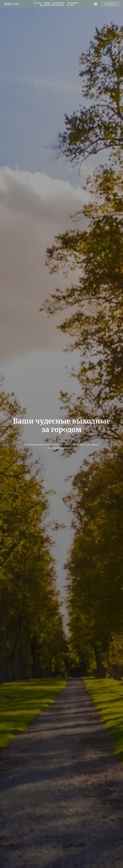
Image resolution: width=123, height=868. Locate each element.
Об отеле (37, 3)
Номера (47, 3)
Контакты (71, 5)
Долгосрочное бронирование (52, 5)
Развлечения (73, 3)
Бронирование (59, 3)
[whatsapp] (96, 4)
